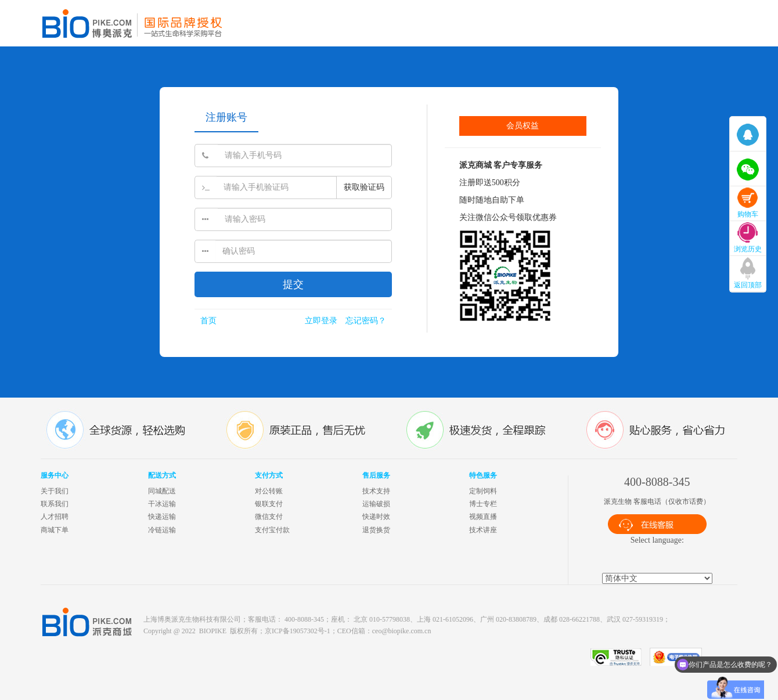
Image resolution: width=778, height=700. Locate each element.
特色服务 (483, 475)
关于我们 (55, 491)
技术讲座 (483, 530)
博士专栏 (483, 504)
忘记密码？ (366, 321)
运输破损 (376, 504)
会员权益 (523, 126)
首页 (208, 321)
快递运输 (162, 517)
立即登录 (321, 321)
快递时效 (376, 517)
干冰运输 (162, 504)
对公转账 (269, 491)
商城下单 (55, 530)
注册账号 (226, 117)
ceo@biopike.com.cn (402, 631)
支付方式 (269, 475)
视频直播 (483, 517)
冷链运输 (162, 530)
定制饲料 (483, 491)
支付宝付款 (272, 530)
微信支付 (269, 517)
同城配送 (162, 491)
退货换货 (376, 530)
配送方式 (162, 475)
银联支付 (269, 504)
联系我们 (55, 504)
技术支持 (376, 491)
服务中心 (55, 475)
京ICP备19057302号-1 (298, 631)
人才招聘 (55, 517)
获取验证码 (364, 187)
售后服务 (376, 475)
